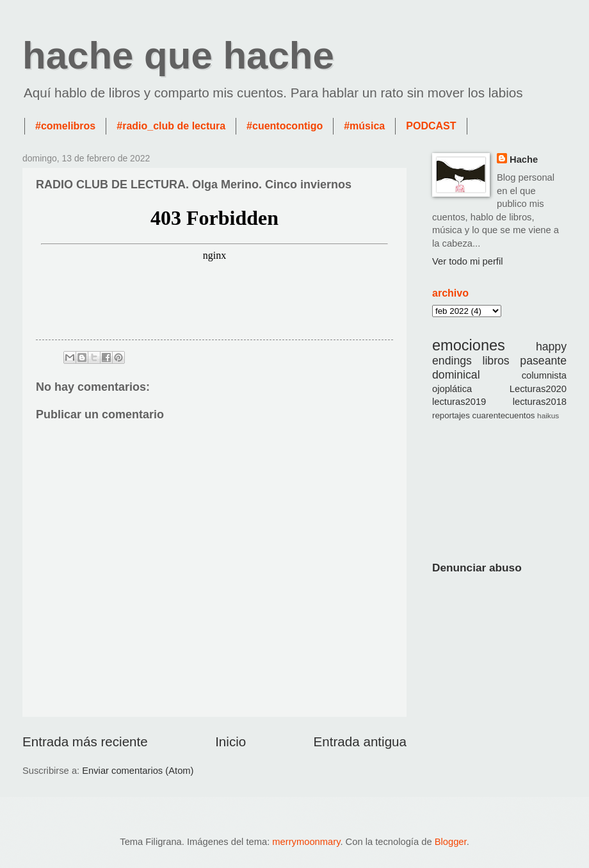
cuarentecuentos (504, 415)
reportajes (451, 415)
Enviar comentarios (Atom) (138, 771)
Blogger (451, 842)
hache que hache (178, 55)
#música (364, 126)
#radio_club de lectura (171, 126)
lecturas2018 (540, 402)
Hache (524, 160)
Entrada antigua (360, 741)
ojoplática (452, 389)
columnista (544, 375)
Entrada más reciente (85, 741)
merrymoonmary (306, 842)
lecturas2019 (459, 402)
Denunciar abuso (477, 568)
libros (496, 361)
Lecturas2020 (538, 389)
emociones (469, 345)
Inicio (230, 741)
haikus (548, 415)
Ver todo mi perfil (467, 261)
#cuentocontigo (285, 126)
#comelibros (65, 126)
